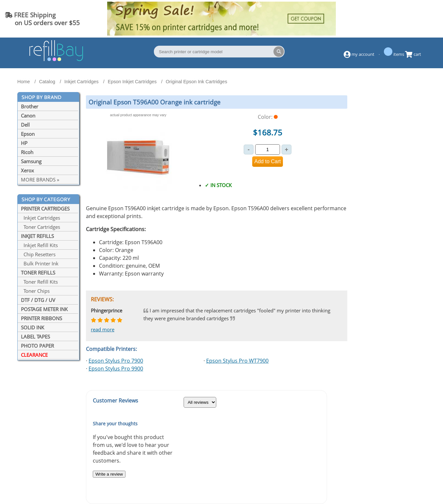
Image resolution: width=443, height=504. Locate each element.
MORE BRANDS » (40, 180)
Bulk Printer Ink (40, 263)
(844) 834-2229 (412, 19)
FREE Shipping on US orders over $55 (42, 19)
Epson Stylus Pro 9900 (116, 369)
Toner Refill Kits (39, 282)
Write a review (109, 474)
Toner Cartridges (41, 227)
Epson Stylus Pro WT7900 (237, 361)
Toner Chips (35, 291)
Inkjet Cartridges (41, 218)
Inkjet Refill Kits (39, 245)
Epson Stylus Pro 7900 (116, 361)
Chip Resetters (38, 254)
